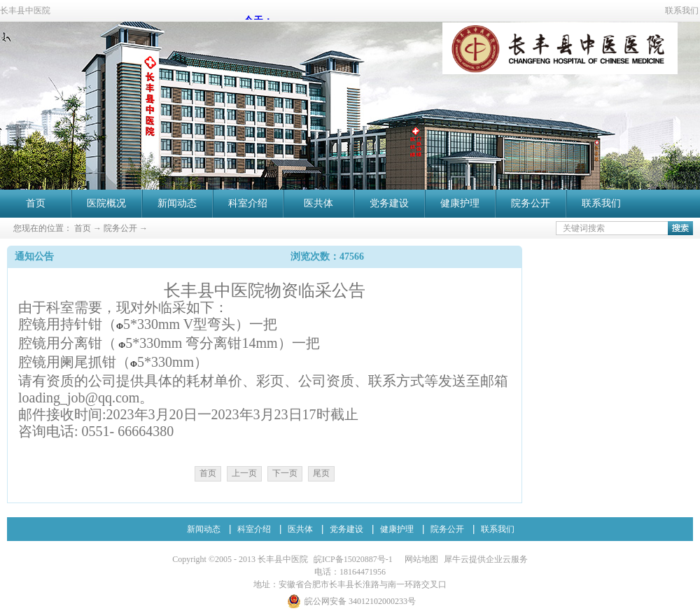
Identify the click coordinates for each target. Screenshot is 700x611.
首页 (36, 203)
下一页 (285, 473)
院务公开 (120, 228)
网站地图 (419, 559)
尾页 (321, 473)
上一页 (244, 473)
